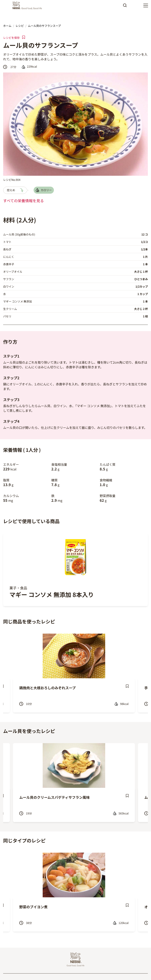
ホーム (7, 26)
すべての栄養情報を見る (23, 201)
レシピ (20, 26)
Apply (125, 7)
